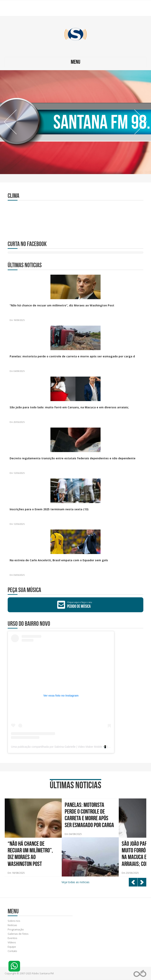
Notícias (12, 925)
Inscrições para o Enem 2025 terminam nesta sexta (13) (49, 509)
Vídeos (12, 942)
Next (141, 122)
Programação (16, 929)
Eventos (12, 938)
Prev (10, 122)
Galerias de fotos (18, 934)
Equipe (12, 947)
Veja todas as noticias (75, 882)
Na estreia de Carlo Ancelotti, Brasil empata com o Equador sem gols (59, 560)
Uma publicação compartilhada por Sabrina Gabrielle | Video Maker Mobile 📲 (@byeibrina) (67, 747)
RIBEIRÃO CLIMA (75, 218)
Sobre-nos (14, 921)
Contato (12, 951)
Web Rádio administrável (140, 973)
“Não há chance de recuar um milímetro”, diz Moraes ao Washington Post (62, 305)
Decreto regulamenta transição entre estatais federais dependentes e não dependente (73, 458)
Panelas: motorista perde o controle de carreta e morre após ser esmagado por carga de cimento (89, 815)
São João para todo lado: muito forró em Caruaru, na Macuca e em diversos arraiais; (69, 407)
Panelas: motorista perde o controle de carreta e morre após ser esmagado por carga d (72, 356)
